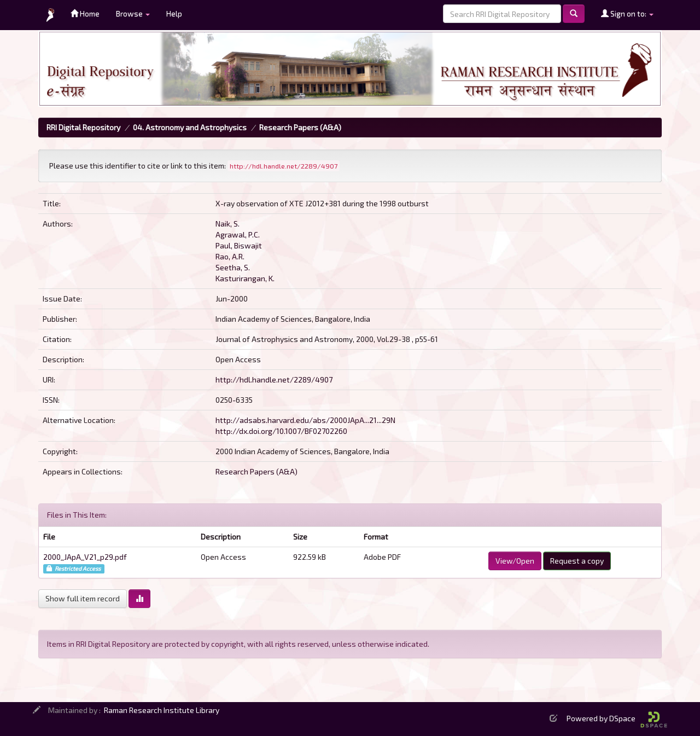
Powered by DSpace (617, 718)
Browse (133, 13)
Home (85, 13)
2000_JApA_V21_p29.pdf (85, 557)
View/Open (515, 561)
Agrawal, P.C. (238, 234)
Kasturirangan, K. (245, 278)
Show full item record (83, 598)
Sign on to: (627, 13)
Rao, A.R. (230, 256)
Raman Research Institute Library (162, 710)
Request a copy (577, 561)
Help (174, 13)
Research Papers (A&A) (300, 127)
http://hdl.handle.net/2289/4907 (274, 379)
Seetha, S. (233, 267)
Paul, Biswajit (239, 245)
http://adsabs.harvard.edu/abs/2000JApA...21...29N (305, 420)
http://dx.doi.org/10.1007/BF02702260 (281, 431)
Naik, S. (227, 224)
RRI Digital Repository (83, 127)
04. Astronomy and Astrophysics (190, 127)
